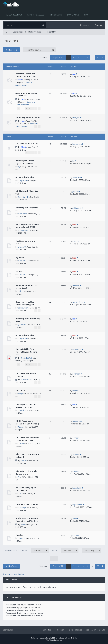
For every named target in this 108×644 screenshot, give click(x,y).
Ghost (23, 147)
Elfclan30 (22, 247)
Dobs (75, 391)
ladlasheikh (77, 488)
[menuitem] (98, 25)
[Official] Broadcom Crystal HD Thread (25, 162)
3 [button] (78, 58)
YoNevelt (76, 455)
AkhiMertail (23, 214)
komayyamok (78, 144)
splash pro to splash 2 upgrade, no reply (26, 406)
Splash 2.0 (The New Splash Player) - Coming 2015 (26, 352)
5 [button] (88, 58)
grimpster (22, 324)
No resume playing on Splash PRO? (26, 489)
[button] (103, 58)
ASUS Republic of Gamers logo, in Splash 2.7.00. (27, 226)
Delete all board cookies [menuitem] (79, 630)
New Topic (11, 50)
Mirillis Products (35, 32)
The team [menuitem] (60, 630)
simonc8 (76, 286)
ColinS (21, 291)
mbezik (21, 410)
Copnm (21, 538)
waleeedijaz (77, 421)
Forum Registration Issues (28, 117)
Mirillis (33, 638)
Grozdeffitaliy (78, 302)
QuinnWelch (23, 197)
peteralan (76, 374)
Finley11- (76, 118)
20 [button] (98, 58)
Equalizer (20, 535)
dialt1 (75, 471)
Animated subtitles (25, 177)
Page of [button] (58, 58)
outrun (21, 443)
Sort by (65, 551)
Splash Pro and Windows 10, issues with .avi (27, 439)
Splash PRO (51, 32)
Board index (73, 15)
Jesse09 (75, 191)
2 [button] (73, 58)
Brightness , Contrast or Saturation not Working (27, 520)
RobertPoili (77, 349)
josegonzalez (24, 230)
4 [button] (83, 58)
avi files (19, 271)
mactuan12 (23, 261)
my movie (20, 258)
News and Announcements (25, 84)
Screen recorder (14, 15)
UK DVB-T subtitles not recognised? (26, 287)
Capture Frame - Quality (27, 504)
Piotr (74, 225)
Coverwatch (23, 308)
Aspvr (20, 427)
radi (20, 80)
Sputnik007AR (27, 358)
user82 (24, 460)
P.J (19, 166)
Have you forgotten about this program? (25, 303)
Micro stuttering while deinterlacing (26, 472)
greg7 (20, 394)
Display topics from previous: (26, 551)
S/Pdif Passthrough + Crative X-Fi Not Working (27, 422)
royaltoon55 (77, 505)
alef (20, 494)
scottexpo (22, 507)
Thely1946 (76, 178)
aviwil (23, 524)
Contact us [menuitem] (47, 630)
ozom (75, 241)
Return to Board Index (15, 574)
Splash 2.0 (20, 390)
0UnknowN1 (26, 380)
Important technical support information (26, 75)
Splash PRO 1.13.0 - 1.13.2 (27, 144)
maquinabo (23, 180)
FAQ (86, 15)
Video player (56, 15)
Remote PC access (36, 15)
